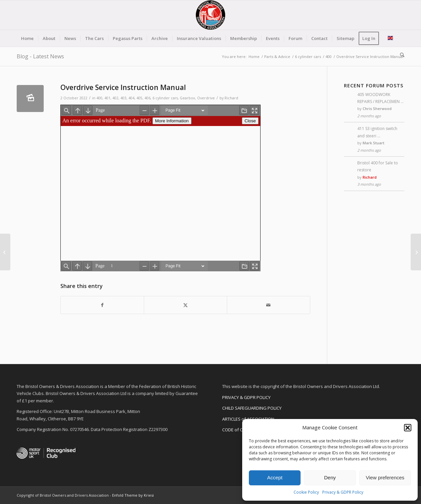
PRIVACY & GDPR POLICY (246, 397)
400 (99, 98)
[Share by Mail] (269, 305)
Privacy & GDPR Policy (343, 492)
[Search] (400, 55)
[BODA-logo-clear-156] (210, 15)
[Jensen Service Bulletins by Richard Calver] (5, 252)
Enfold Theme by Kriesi (133, 495)
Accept (275, 477)
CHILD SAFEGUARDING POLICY (252, 408)
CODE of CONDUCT (241, 430)
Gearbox (187, 98)
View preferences (385, 477)
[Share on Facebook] (102, 305)
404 (131, 98)
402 (115, 98)
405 (139, 98)
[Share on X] (185, 305)
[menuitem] (27, 38)
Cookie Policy (306, 492)
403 (123, 98)
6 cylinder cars (165, 98)
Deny (330, 477)
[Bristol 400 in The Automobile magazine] (416, 252)
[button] (408, 428)
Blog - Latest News (40, 56)
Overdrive (206, 98)
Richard (231, 98)
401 (107, 98)
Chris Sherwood (377, 108)
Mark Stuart (373, 143)
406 (147, 98)
